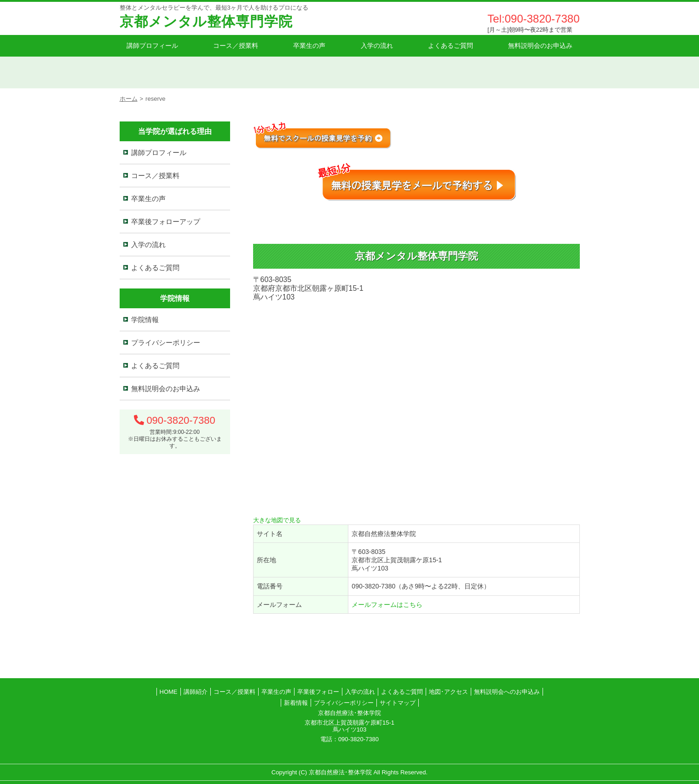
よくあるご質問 (451, 46)
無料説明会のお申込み (540, 46)
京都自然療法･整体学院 (340, 772)
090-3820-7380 (181, 420)
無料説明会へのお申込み (507, 692)
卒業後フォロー (318, 692)
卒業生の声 (309, 46)
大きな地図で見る (277, 520)
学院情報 (145, 320)
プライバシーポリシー (166, 343)
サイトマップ (398, 703)
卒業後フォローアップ (166, 222)
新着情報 (296, 703)
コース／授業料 (236, 46)
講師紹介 (196, 692)
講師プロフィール (152, 46)
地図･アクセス (448, 692)
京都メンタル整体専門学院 (206, 21)
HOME (169, 692)
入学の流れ (377, 46)
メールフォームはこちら (387, 605)
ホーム (129, 99)
